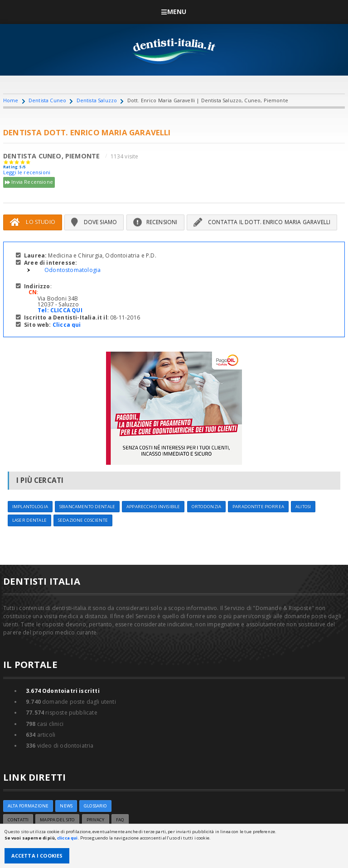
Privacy (96, 820)
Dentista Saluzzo (97, 100)
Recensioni (155, 222)
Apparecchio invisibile (153, 507)
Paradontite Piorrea (258, 507)
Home (11, 100)
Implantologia (30, 507)
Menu (174, 12)
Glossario (95, 806)
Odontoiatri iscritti (63, 691)
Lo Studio (33, 222)
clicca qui (67, 838)
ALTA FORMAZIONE (28, 806)
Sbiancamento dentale (87, 507)
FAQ (120, 820)
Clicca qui (67, 325)
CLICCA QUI (66, 310)
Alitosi (303, 507)
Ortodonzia (206, 507)
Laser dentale (29, 520)
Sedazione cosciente (83, 520)
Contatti (18, 820)
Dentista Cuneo (47, 100)
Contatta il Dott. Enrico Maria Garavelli (262, 222)
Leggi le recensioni (27, 172)
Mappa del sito (57, 820)
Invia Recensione (29, 182)
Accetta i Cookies (37, 856)
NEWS (66, 806)
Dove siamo (94, 222)
